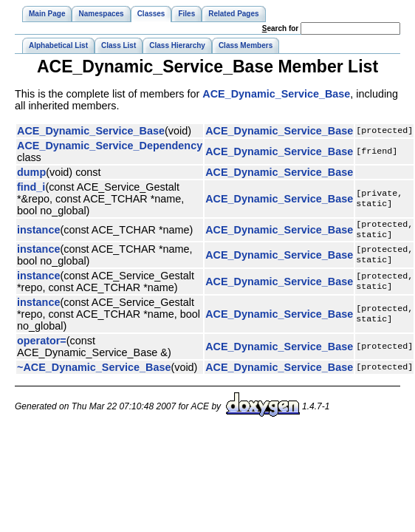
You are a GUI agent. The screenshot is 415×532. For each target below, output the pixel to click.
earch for (280, 28)
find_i (31, 187)
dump (31, 172)
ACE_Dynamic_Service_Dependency (110, 146)
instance (38, 231)
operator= (42, 344)
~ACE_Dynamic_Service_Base (94, 370)
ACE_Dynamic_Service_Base (276, 94)
